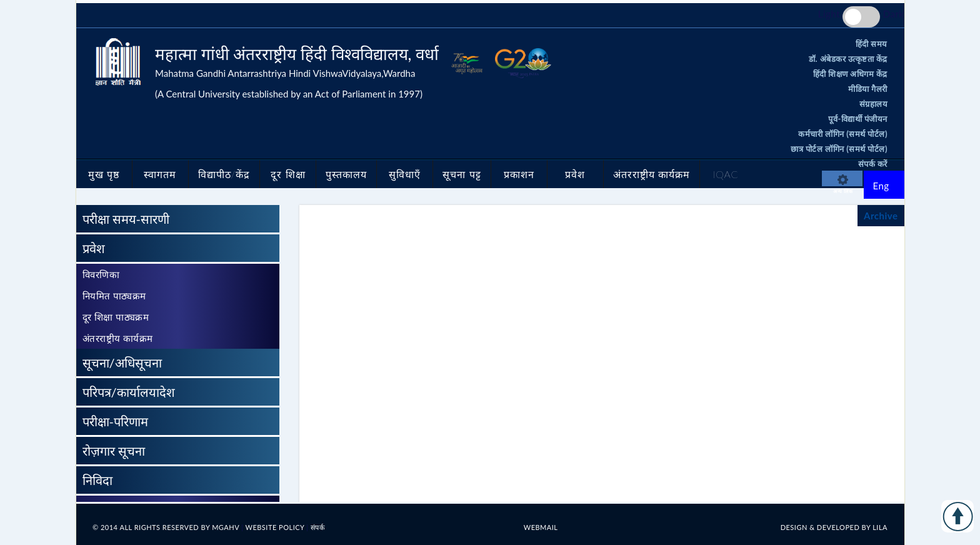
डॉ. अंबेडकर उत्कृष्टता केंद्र (848, 59)
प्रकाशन (519, 174)
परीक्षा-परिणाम (115, 421)
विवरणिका (101, 274)
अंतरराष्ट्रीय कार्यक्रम (652, 174)
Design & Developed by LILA (834, 527)
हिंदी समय (872, 44)
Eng (881, 186)
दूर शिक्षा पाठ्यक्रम (116, 317)
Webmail (541, 527)
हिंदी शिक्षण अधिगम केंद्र (850, 74)
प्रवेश (575, 174)
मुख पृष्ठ (104, 174)
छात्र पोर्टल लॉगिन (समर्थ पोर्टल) (839, 149)
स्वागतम (160, 174)
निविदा (97, 480)
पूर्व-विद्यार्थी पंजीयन (858, 119)
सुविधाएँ (405, 174)
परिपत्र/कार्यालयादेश (129, 392)
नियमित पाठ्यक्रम (114, 296)
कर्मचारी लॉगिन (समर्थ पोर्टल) (843, 134)
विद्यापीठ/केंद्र (224, 174)
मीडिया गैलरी (868, 89)
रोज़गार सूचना (114, 451)
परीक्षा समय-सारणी (126, 219)
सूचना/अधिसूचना (122, 362)
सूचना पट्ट (462, 174)
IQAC (725, 174)
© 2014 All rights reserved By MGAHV (167, 527)
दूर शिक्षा (288, 174)
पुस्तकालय (346, 174)
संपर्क (318, 527)
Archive (881, 216)
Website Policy (276, 527)
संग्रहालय (874, 104)
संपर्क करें (873, 164)
